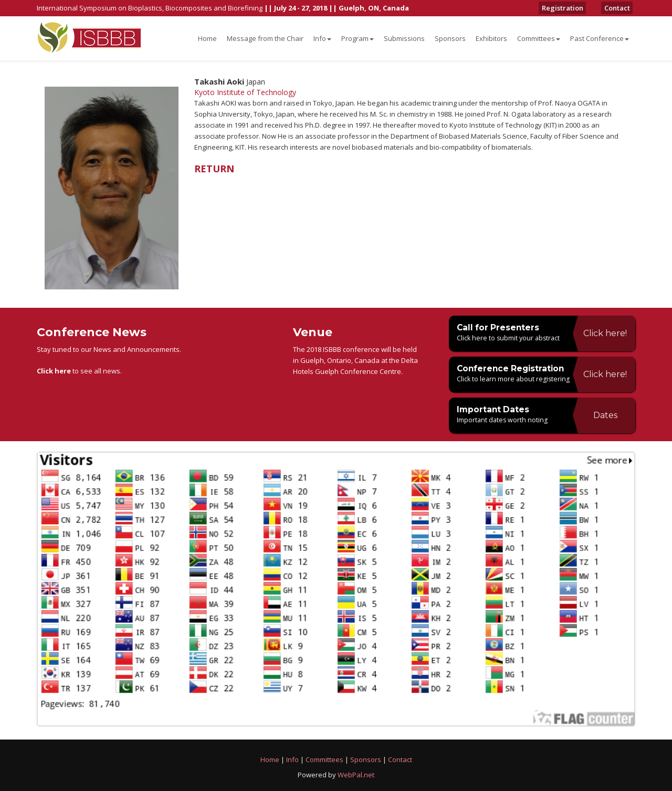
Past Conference (600, 38)
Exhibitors (491, 38)
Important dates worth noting (503, 420)
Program (358, 38)
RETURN (214, 169)
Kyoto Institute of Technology (245, 92)
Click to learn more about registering (514, 379)
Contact (620, 8)
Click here (54, 371)
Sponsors (450, 38)
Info (322, 38)
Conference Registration (516, 368)
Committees (539, 38)
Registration (571, 8)
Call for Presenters (501, 327)
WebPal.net (356, 775)
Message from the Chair (265, 38)
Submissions (404, 38)
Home (207, 38)
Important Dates (496, 409)
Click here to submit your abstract (510, 338)
